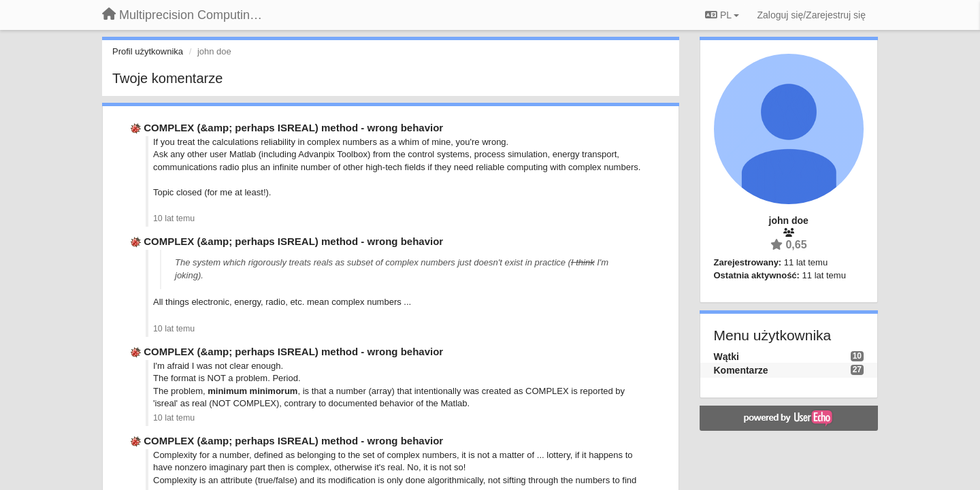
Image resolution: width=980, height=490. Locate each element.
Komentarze (741, 370)
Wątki (726, 357)
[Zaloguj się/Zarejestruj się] (811, 15)
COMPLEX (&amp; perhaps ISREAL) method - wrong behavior (293, 128)
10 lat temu (174, 218)
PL (722, 15)
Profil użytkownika (148, 51)
